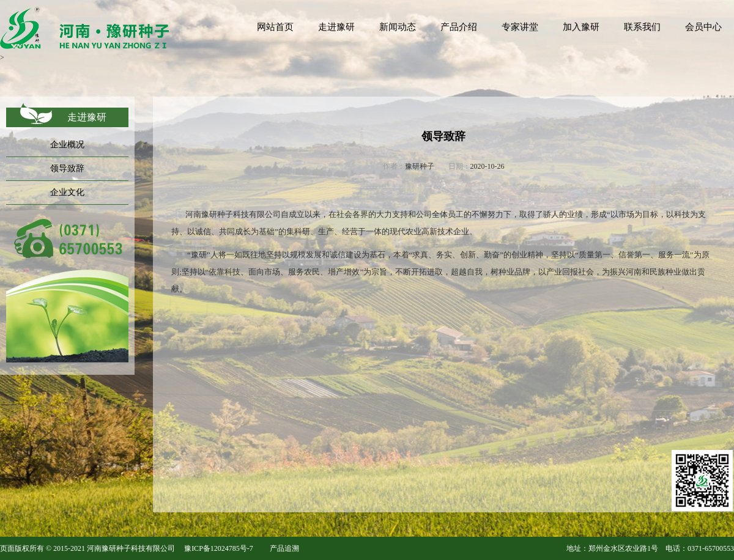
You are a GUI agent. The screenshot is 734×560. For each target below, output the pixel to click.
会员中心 (703, 27)
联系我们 (642, 27)
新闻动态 (398, 27)
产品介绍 (459, 27)
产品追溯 (284, 548)
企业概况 (67, 145)
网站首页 (275, 27)
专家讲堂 (520, 27)
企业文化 (67, 192)
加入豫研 (581, 27)
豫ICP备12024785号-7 (219, 548)
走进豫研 (336, 27)
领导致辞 (67, 168)
